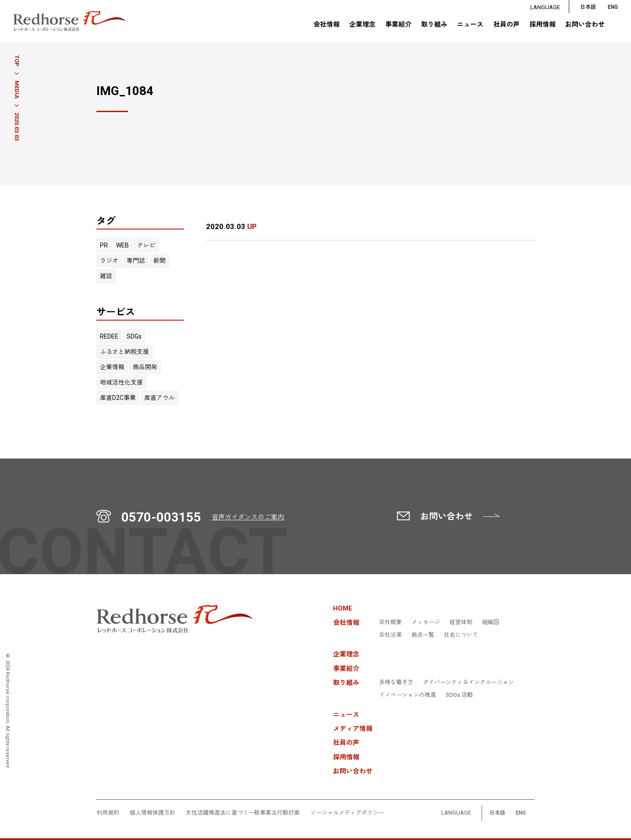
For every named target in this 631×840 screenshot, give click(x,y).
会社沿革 (390, 635)
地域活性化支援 (121, 382)
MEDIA (17, 90)
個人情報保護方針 (152, 813)
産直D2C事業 (118, 398)
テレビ (146, 245)
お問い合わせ (585, 25)
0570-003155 (161, 517)
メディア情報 (353, 729)
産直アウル (160, 398)
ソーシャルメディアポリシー (347, 813)
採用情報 (542, 25)
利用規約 (108, 813)
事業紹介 (398, 25)
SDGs (134, 336)
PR (104, 245)
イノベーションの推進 (408, 695)
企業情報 (112, 367)
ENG (521, 813)
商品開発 (145, 367)
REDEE (109, 336)
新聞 (160, 261)
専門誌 (136, 261)
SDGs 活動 (459, 695)
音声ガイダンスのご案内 (248, 517)
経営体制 (461, 622)
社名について (461, 635)
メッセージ (426, 622)
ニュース (470, 25)
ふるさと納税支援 (124, 352)
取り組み (434, 25)
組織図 (491, 622)
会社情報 (326, 25)
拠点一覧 (423, 635)
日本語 (588, 7)
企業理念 (362, 25)
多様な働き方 (396, 682)
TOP (17, 61)
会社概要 (390, 622)
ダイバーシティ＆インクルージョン (468, 682)
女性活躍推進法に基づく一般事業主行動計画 (243, 813)
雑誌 (106, 276)
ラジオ (109, 261)
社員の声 (506, 25)
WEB (122, 245)
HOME (343, 609)
